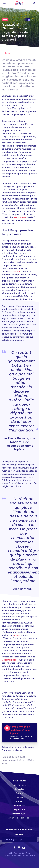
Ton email (20, 835)
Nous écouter (20, 781)
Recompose (20, 217)
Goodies (19, 801)
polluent (17, 272)
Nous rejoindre (20, 785)
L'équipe (20, 797)
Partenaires (19, 806)
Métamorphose (10, 660)
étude (17, 635)
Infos (5, 20)
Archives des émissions (19, 818)
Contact (20, 793)
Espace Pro (19, 810)
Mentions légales (19, 814)
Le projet (19, 789)
